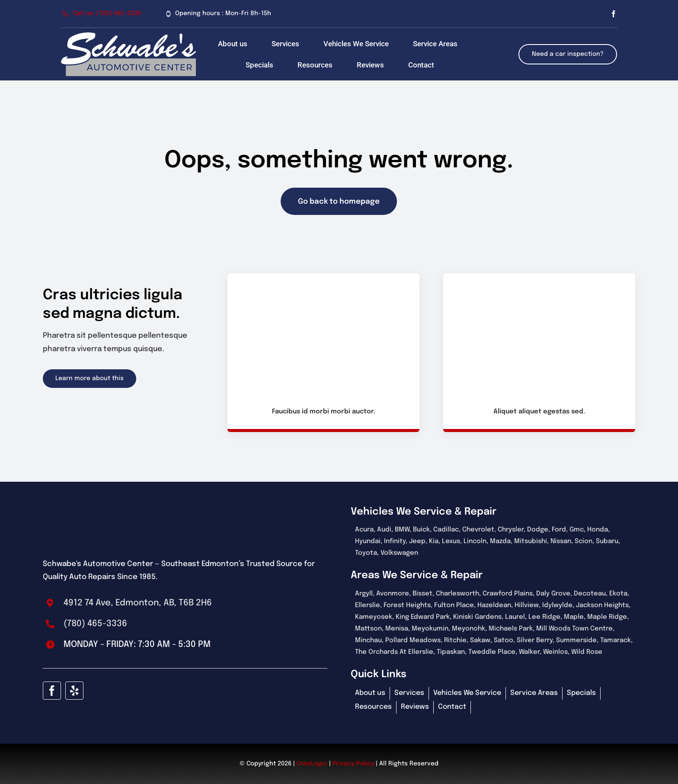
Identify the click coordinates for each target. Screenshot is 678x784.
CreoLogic (312, 764)
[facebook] (614, 14)
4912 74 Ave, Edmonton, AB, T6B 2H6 (138, 603)
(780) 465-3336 (95, 624)
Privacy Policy (353, 764)
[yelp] (74, 691)
